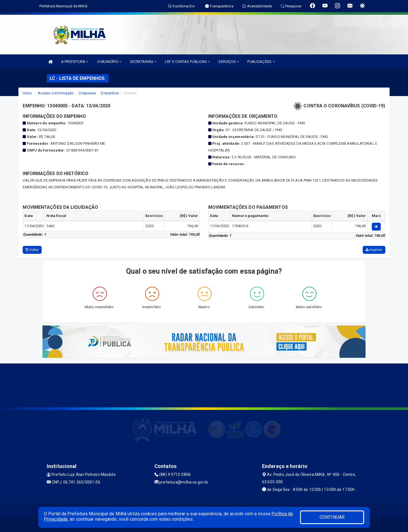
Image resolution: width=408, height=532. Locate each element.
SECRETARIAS (143, 62)
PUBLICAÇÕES (261, 62)
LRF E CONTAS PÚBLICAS (187, 62)
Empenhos (110, 93)
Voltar (32, 250)
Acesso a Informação (56, 93)
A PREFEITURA (75, 62)
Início (27, 93)
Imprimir (374, 250)
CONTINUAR (332, 517)
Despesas (87, 93)
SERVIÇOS (229, 62)
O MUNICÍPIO (109, 62)
